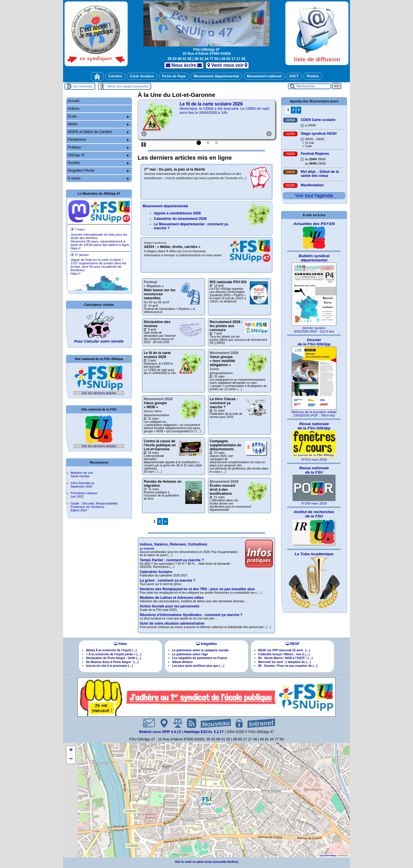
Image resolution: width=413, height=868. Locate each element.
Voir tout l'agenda (314, 196)
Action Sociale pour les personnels (170, 606)
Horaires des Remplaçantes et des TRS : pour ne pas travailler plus (197, 589)
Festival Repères (315, 154)
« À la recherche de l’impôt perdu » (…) (114, 654)
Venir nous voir (227, 65)
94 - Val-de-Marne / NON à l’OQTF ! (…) (285, 658)
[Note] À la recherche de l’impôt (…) (111, 650)
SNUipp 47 (98, 155)
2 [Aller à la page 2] (160, 521)
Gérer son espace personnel (128, 86)
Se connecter (83, 86)
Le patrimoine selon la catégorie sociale (200, 650)
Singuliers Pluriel (98, 171)
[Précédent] (141, 120)
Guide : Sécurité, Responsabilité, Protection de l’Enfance (95, 507)
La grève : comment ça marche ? (167, 580)
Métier (98, 124)
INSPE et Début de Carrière (98, 132)
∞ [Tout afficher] (165, 521)
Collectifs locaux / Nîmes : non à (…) (284, 654)
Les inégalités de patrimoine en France (200, 658)
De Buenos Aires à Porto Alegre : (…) (112, 662)
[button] (206, 801)
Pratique (98, 147)
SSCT (294, 76)
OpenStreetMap (328, 856)
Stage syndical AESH (318, 134)
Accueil (73, 101)
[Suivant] (266, 120)
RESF (293, 644)
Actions (74, 109)
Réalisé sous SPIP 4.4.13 (161, 732)
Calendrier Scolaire (156, 572)
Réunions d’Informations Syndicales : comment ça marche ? (191, 615)
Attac (120, 644)
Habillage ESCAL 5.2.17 (204, 732)
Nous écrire (184, 65)
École (98, 116)
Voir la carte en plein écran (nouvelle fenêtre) (207, 862)
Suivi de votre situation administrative (172, 623)
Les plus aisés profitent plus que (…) (198, 666)
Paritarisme (98, 140)
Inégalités (206, 644)
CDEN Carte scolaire (318, 120)
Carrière (115, 76)
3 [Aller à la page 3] (299, 110)
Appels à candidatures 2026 (177, 213)
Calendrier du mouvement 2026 (180, 219)
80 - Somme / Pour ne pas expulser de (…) (288, 666)
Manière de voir (82, 474)
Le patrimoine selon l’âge (190, 654)
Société (98, 163)
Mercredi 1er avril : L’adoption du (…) (285, 662)
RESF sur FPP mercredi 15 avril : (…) (284, 650)
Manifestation (312, 185)
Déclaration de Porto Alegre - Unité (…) (114, 658)
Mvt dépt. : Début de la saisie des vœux (320, 174)
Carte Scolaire (142, 76)
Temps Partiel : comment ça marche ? (172, 560)
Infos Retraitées (82, 485)
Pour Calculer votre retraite (99, 341)
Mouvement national (264, 76)
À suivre (98, 178)
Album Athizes (182, 662)
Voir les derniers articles (99, 393)
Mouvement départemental (216, 76)
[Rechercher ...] (309, 86)
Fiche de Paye (174, 76)
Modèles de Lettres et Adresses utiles (172, 598)
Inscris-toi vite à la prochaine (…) (109, 666)
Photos (313, 76)
